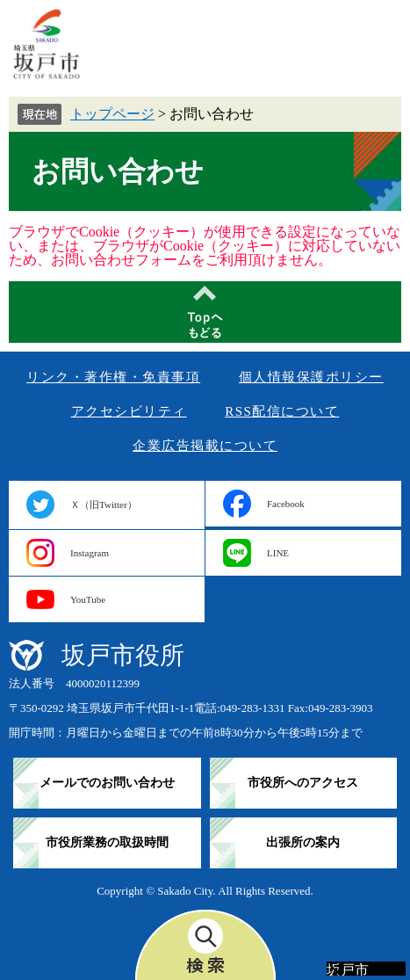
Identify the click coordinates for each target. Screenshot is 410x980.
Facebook (286, 504)
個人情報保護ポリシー (311, 377)
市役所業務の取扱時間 (107, 842)
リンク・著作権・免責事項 (113, 377)
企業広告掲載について (205, 446)
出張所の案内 (303, 842)
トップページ (112, 114)
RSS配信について (282, 411)
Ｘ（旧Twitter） (104, 505)
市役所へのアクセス (303, 783)
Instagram (90, 553)
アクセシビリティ (129, 411)
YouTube (88, 599)
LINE (278, 553)
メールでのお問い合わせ (107, 783)
